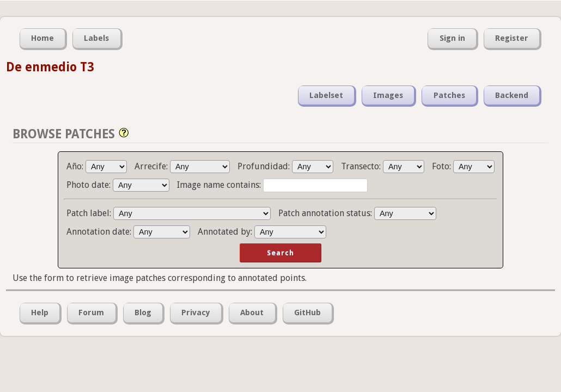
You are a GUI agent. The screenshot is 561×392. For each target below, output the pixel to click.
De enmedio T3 (50, 67)
